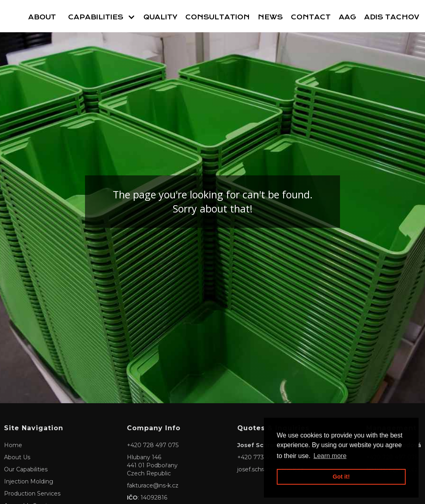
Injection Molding (29, 481)
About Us (17, 457)
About (42, 17)
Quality (160, 17)
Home (13, 445)
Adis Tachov (392, 17)
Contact (311, 17)
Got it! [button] (341, 477)
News (270, 17)
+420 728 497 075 (153, 445)
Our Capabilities (26, 469)
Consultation (218, 17)
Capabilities (96, 17)
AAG (347, 17)
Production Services (32, 494)
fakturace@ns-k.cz (153, 485)
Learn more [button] (330, 456)
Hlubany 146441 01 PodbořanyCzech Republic (152, 465)
